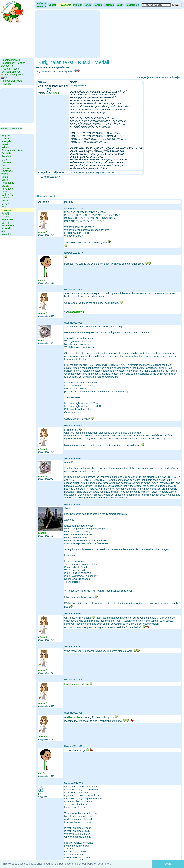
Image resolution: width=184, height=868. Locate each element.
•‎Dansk (5, 186)
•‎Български (7, 171)
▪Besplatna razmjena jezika (11, 128)
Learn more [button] (104, 864)
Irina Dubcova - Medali (77, 684)
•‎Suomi (5, 206)
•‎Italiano (5, 147)
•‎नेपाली (4, 231)
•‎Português (7, 189)
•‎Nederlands (7, 183)
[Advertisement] (68, 34)
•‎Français (6, 141)
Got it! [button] (168, 864)
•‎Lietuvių (5, 197)
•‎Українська (7, 225)
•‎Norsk (4, 200)
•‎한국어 (5, 222)
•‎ (4, 78)
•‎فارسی (5, 203)
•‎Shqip (4, 177)
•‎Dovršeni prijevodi (11, 72)
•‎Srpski (5, 180)
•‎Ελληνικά (6, 168)
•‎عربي (4, 159)
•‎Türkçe (5, 138)
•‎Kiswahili (6, 234)
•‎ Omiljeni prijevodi (12, 75)
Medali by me (77, 717)
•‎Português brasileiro (12, 150)
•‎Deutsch (6, 153)
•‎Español (6, 144)
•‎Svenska (6, 165)
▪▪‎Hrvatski (6, 210)
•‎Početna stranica (10, 60)
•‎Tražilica (6, 84)
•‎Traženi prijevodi (10, 69)
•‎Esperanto (7, 219)
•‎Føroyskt (6, 228)
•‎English (5, 135)
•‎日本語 (5, 214)
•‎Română (6, 156)
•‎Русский (6, 162)
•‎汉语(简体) (7, 195)
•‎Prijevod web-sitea (11, 81)
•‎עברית (4, 174)
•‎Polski (4, 192)
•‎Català (5, 217)
